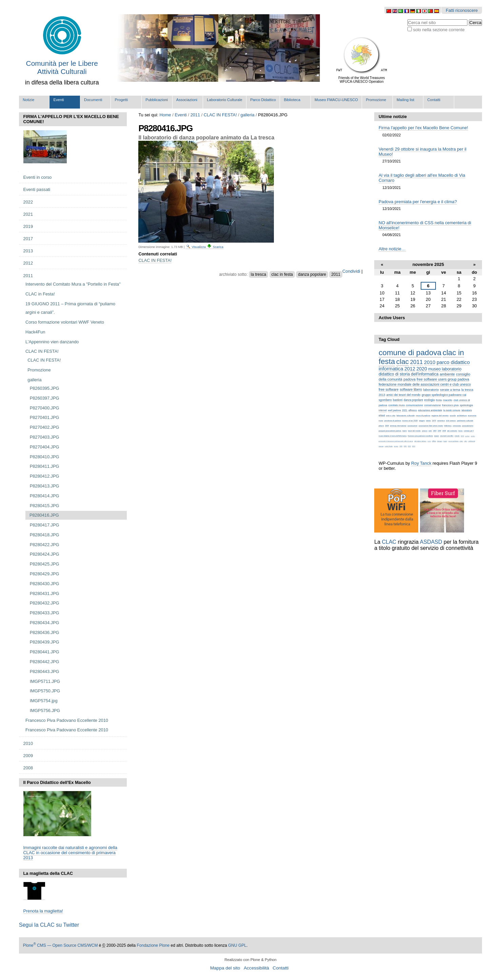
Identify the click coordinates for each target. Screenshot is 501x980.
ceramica (441, 421)
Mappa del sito (225, 968)
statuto (437, 436)
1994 (439, 431)
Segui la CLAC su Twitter (49, 925)
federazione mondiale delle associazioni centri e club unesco (425, 385)
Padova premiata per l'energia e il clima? (418, 202)
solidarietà (472, 441)
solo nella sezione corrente (439, 30)
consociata (457, 426)
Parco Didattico (263, 100)
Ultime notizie (393, 117)
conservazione (432, 405)
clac (403, 361)
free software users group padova (443, 379)
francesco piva (450, 405)
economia (472, 416)
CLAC (389, 542)
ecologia (430, 400)
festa (439, 400)
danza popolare (312, 274)
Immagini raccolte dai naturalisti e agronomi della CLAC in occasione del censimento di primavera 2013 (70, 853)
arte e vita (391, 415)
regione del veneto (440, 415)
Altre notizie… (392, 249)
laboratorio (431, 390)
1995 (405, 446)
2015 (409, 446)
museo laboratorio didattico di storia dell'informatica (420, 372)
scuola (453, 415)
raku (466, 441)
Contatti (434, 100)
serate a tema (450, 390)
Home (165, 115)
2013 (382, 395)
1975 (434, 421)
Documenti (93, 100)
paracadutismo (468, 426)
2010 (430, 362)
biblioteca (448, 426)
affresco (413, 410)
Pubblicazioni (157, 100)
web (430, 431)
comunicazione (414, 405)
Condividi (351, 271)
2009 (444, 431)
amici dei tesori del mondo (404, 395)
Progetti (122, 100)
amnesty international (398, 426)
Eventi (58, 100)
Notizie (28, 100)
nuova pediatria (454, 441)
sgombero (385, 400)
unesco (424, 431)
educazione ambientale (430, 410)
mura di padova (423, 415)
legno (445, 441)
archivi (467, 436)
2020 (422, 369)
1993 (435, 431)
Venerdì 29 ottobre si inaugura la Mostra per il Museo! (423, 152)
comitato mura (397, 405)
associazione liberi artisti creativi (431, 426)
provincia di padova (393, 421)
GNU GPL (237, 945)
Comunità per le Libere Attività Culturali (62, 67)
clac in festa (282, 274)
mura (381, 421)
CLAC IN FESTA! (220, 115)
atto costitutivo (452, 431)
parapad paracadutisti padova (390, 431)
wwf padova (395, 410)
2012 (410, 369)
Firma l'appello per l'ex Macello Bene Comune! (423, 128)
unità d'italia (389, 446)
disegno (439, 441)
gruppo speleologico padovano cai (444, 395)
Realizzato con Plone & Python (251, 960)
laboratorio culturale (406, 415)
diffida (434, 441)
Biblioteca (292, 100)
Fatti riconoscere (462, 10)
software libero (411, 390)
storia (428, 421)
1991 (401, 446)
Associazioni (187, 100)
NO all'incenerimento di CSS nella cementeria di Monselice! (425, 225)
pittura (381, 426)
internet (383, 410)
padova (409, 379)
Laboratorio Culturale (224, 100)
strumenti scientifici (447, 436)
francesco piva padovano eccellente (420, 436)
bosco (460, 431)
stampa (381, 446)
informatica (391, 369)
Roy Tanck (421, 463)
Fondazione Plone (153, 945)
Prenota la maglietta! (43, 911)
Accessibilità (256, 968)
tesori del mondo (414, 431)
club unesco (451, 421)
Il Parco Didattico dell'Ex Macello (57, 782)
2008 (387, 426)
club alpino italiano (420, 441)
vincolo (457, 436)
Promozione (376, 100)
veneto (396, 446)
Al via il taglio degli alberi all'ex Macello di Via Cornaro (422, 178)
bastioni (398, 400)
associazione (412, 426)
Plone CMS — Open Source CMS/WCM (61, 945)
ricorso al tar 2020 (410, 421)
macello (448, 400)
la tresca (258, 274)
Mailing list (405, 100)
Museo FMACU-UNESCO (336, 100)
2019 (462, 436)
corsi (429, 441)
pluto (461, 441)
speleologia (466, 405)
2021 (405, 410)
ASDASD (431, 542)
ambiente (447, 374)
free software (389, 390)
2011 (195, 115)
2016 (414, 446)
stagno (422, 421)
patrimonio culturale (465, 421)
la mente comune (452, 410)
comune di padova (410, 352)
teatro (405, 431)
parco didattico (453, 362)
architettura (462, 416)
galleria (247, 115)
